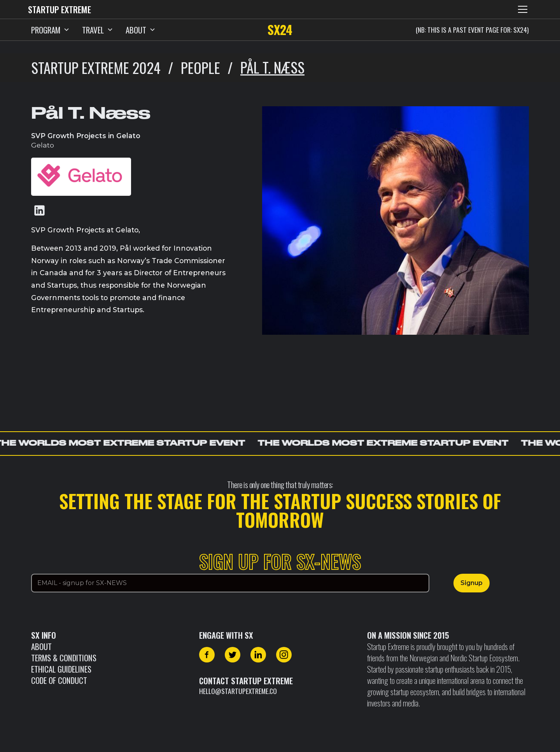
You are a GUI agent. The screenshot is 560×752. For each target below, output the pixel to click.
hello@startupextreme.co (238, 691)
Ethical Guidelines (61, 669)
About (41, 646)
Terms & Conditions (64, 658)
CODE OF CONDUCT (59, 680)
